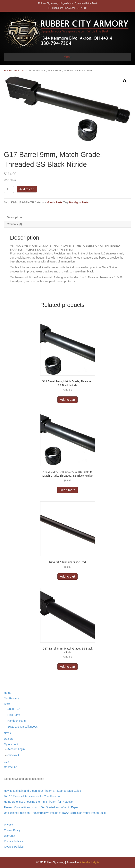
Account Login (16, 749)
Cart (6, 762)
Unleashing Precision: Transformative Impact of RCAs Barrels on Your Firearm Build (55, 813)
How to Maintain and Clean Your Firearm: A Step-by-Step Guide (42, 791)
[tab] (67, 217)
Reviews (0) (14, 224)
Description (14, 217)
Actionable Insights (89, 862)
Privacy (8, 825)
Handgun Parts (79, 202)
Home (7, 71)
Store (7, 704)
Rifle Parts (14, 715)
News (7, 733)
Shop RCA (14, 709)
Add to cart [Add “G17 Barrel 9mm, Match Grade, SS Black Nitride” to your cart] (67, 667)
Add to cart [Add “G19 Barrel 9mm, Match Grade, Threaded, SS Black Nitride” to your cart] (67, 400)
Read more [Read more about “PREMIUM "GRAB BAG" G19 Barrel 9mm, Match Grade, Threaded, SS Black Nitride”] (67, 490)
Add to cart (27, 189)
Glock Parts (19, 71)
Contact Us (11, 767)
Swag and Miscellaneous (23, 727)
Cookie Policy (12, 830)
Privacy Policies (13, 841)
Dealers (9, 739)
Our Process (12, 698)
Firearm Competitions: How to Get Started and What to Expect (42, 807)
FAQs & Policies (14, 847)
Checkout (13, 755)
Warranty (9, 836)
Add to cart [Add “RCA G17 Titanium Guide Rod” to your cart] (67, 576)
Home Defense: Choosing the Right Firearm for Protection (39, 802)
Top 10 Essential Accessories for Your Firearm (32, 796)
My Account (11, 744)
